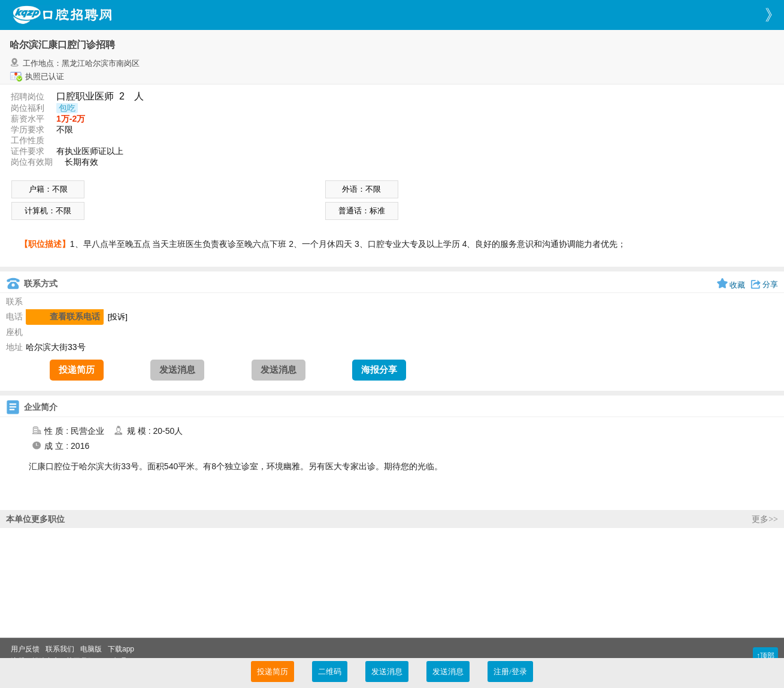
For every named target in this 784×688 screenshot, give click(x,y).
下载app (121, 649)
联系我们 (60, 649)
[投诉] (118, 317)
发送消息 (177, 370)
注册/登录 (510, 672)
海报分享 (379, 370)
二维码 (330, 672)
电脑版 (91, 649)
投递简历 (77, 370)
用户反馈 (25, 649)
